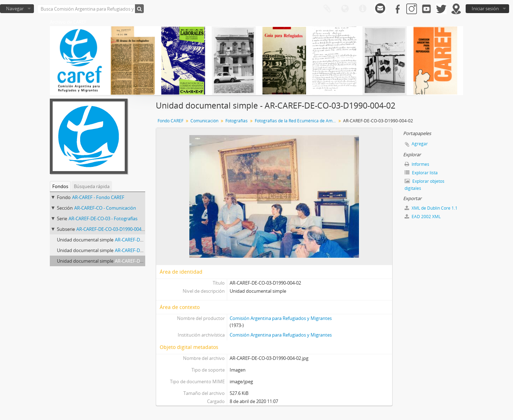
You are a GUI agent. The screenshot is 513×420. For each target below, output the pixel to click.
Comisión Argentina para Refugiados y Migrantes (281, 318)
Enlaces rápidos (362, 9)
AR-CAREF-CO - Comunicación (105, 208)
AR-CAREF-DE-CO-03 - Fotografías (103, 218)
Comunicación (204, 121)
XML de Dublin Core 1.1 (431, 208)
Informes (417, 164)
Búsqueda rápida (92, 186)
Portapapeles (327, 9)
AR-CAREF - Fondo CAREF (98, 197)
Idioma (345, 9)
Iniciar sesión (485, 8)
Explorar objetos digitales (424, 185)
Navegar (15, 8)
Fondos (60, 186)
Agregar (420, 144)
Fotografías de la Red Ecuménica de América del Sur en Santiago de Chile (296, 121)
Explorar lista (421, 173)
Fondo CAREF (170, 121)
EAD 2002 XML (423, 217)
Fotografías (237, 121)
